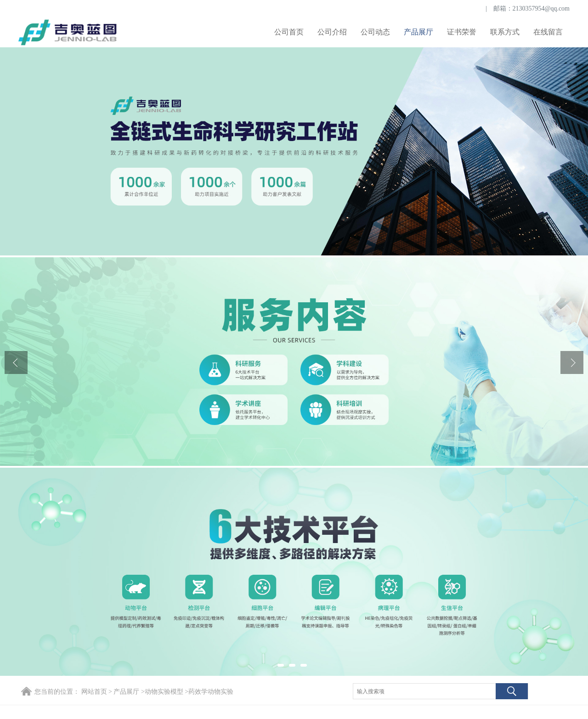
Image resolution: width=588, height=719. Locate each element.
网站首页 (94, 692)
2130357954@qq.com (541, 8)
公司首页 (289, 32)
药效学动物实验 (211, 692)
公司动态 (375, 32)
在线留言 (548, 32)
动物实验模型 (164, 692)
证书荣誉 (462, 32)
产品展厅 (418, 32)
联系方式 (505, 32)
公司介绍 (332, 32)
